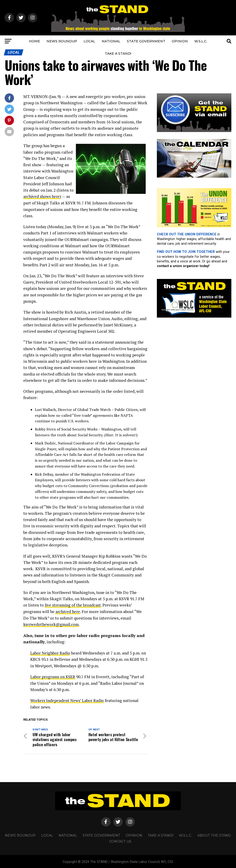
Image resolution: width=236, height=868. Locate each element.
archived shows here (42, 196)
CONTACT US (120, 840)
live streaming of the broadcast (73, 605)
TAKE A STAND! (118, 54)
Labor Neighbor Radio (50, 652)
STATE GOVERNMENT (146, 41)
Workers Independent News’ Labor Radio (67, 700)
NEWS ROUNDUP (62, 41)
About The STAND (214, 834)
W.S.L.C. (201, 41)
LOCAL (89, 41)
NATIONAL (111, 41)
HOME (34, 41)
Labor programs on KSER (53, 676)
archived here (68, 611)
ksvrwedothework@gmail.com (52, 624)
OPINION (180, 41)
